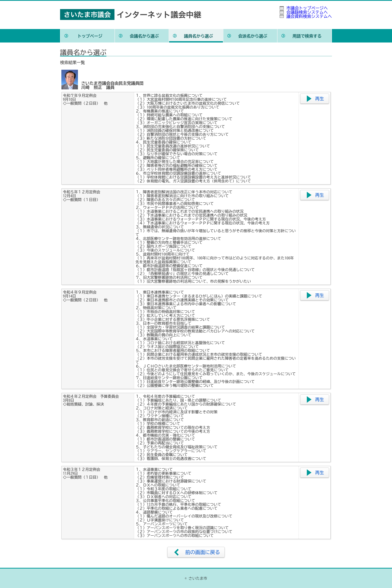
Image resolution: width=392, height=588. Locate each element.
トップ (90, 36)
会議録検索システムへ (307, 12)
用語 (307, 36)
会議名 (144, 36)
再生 (320, 99)
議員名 (198, 36)
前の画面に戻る (202, 552)
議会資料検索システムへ (309, 16)
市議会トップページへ (307, 8)
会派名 (253, 36)
